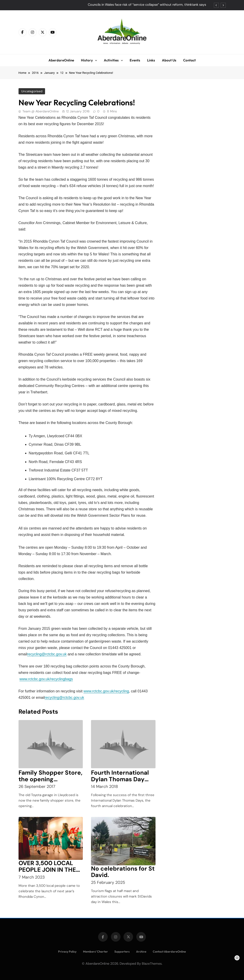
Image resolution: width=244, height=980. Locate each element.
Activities (111, 60)
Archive (141, 951)
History (87, 60)
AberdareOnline (61, 60)
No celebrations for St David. (123, 872)
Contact (189, 60)
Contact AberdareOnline (169, 951)
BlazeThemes (152, 964)
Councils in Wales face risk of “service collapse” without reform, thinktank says (147, 5)
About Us (169, 60)
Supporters (122, 951)
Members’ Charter (95, 951)
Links (151, 60)
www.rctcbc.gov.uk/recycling (106, 691)
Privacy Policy (67, 951)
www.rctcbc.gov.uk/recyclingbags (46, 679)
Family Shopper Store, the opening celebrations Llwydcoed (50, 782)
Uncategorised (32, 91)
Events (135, 60)
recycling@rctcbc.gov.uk (47, 654)
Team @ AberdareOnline (41, 111)
